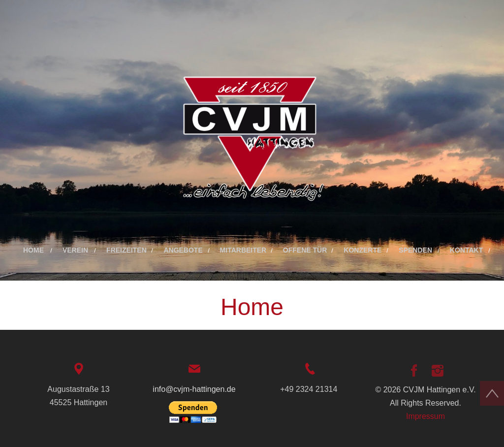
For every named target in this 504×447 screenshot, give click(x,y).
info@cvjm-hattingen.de (194, 389)
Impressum (425, 416)
